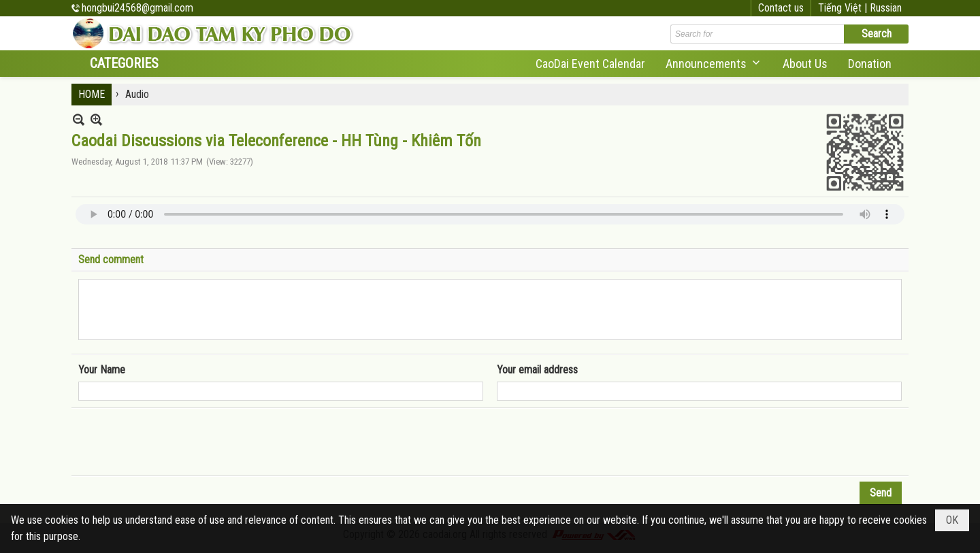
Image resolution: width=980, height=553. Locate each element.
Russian (886, 8)
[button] (714, 64)
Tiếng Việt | (844, 8)
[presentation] (182, 442)
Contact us (781, 8)
